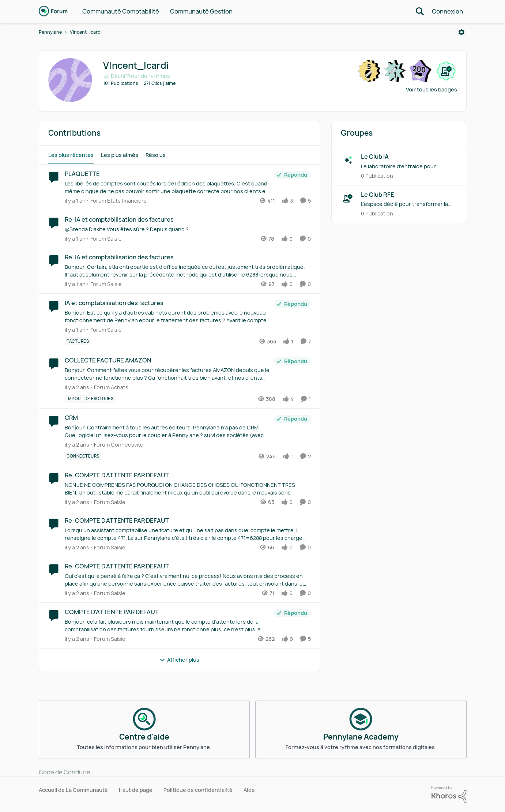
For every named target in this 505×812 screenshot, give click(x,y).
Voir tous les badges (431, 89)
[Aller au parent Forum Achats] (110, 387)
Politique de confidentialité (198, 790)
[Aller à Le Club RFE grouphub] (348, 198)
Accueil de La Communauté (73, 790)
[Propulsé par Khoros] (449, 794)
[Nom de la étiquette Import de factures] (90, 399)
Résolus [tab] (156, 155)
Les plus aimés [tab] (120, 155)
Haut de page (136, 790)
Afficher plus (179, 660)
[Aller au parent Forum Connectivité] (117, 445)
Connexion (447, 11)
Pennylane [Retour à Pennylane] (50, 32)
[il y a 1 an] (75, 201)
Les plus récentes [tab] (71, 155)
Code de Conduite (65, 772)
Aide (249, 790)
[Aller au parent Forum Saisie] (104, 238)
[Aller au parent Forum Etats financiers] (117, 201)
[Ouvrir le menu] (461, 32)
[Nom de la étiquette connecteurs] (83, 456)
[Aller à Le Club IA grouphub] (348, 160)
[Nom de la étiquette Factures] (78, 341)
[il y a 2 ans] (77, 387)
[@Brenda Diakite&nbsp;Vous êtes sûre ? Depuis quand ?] (186, 229)
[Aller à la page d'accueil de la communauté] (53, 11)
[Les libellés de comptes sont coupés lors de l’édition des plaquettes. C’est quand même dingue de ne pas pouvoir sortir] (167, 187)
